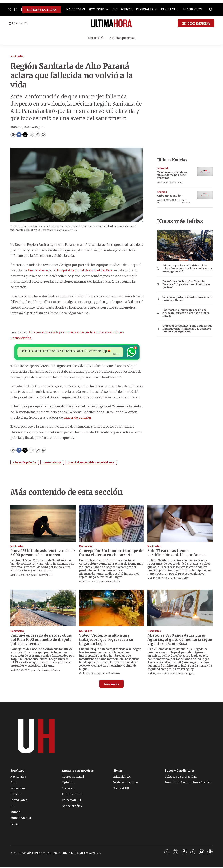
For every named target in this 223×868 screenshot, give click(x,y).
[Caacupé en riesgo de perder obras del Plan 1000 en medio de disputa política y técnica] (43, 609)
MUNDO (127, 9)
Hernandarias (38, 270)
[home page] (111, 23)
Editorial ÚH (97, 38)
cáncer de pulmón (77, 418)
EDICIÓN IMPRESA (196, 23)
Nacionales (17, 57)
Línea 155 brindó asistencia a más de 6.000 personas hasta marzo (43, 554)
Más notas (111, 685)
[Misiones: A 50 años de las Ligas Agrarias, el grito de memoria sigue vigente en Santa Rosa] (180, 609)
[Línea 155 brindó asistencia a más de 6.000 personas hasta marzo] (43, 524)
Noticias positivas (122, 38)
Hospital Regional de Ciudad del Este (85, 270)
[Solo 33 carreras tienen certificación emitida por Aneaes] (180, 524)
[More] (107, 9)
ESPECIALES (145, 9)
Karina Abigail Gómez (49, 671)
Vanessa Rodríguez (184, 674)
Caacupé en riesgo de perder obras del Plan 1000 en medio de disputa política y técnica (41, 640)
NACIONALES (76, 9)
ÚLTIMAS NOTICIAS (42, 10)
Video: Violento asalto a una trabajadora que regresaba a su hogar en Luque (106, 640)
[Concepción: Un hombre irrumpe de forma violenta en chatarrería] (112, 524)
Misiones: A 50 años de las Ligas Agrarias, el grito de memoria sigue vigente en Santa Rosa (180, 640)
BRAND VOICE (193, 9)
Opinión (162, 192)
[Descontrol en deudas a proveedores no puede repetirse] (205, 172)
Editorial (162, 169)
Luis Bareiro (186, 201)
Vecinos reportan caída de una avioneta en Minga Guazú (187, 299)
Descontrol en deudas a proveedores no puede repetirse (172, 175)
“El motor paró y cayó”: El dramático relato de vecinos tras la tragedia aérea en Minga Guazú (187, 269)
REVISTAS (168, 9)
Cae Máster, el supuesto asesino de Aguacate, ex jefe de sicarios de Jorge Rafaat (186, 313)
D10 (115, 9)
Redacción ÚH (45, 576)
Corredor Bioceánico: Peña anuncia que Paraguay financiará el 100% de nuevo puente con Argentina (187, 329)
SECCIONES (96, 9)
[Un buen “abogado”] (205, 195)
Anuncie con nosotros (78, 771)
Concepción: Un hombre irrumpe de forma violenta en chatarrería (111, 554)
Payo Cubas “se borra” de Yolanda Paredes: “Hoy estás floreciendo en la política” (186, 284)
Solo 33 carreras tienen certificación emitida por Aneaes (177, 554)
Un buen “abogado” (169, 196)
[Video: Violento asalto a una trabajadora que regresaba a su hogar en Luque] (112, 609)
